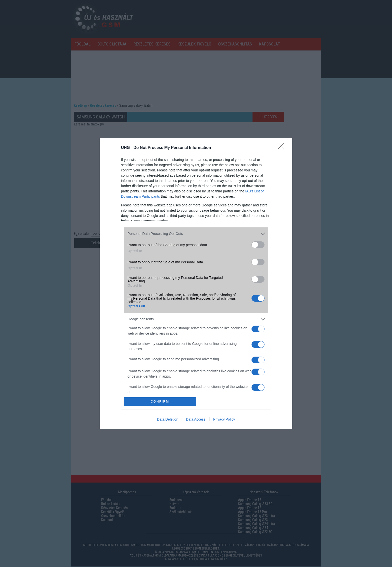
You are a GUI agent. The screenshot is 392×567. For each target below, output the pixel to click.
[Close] (282, 148)
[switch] (258, 245)
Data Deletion (168, 419)
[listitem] (196, 234)
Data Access (196, 419)
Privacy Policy (224, 419)
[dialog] (196, 284)
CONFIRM (160, 402)
